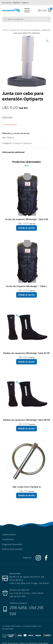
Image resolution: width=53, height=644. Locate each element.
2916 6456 (18, 608)
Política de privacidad (12, 549)
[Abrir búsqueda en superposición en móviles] (26, 19)
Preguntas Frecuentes (12, 544)
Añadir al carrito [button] (26, 228)
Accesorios (14, 30)
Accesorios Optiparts (31, 30)
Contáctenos (8, 539)
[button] (47, 41)
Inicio (5, 30)
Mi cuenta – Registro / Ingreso (15, 3)
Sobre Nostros (9, 534)
